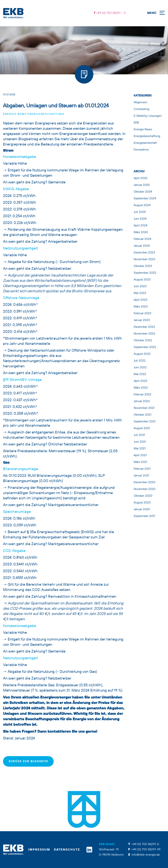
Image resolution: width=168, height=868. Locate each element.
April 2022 (141, 381)
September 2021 (145, 422)
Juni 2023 (140, 286)
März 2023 (141, 307)
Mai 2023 (140, 293)
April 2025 (141, 178)
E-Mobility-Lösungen (148, 116)
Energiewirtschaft (145, 143)
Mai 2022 (140, 374)
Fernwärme (141, 150)
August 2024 (142, 205)
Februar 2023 (142, 313)
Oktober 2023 (143, 266)
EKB (136, 123)
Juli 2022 (140, 361)
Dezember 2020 (144, 482)
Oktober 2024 (143, 192)
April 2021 (140, 455)
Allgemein (140, 102)
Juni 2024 (140, 219)
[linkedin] (89, 850)
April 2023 (141, 300)
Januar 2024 (142, 246)
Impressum (39, 850)
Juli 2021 (139, 435)
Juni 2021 (140, 442)
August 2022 (142, 354)
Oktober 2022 (143, 341)
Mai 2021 (140, 449)
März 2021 (140, 462)
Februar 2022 (142, 395)
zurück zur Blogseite (28, 761)
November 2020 (145, 489)
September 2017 (144, 516)
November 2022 (144, 334)
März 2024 (141, 232)
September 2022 (145, 347)
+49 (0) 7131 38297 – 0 (110, 13)
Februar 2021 (142, 469)
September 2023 (145, 273)
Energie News (15, 114)
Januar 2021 (141, 476)
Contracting (141, 109)
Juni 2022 (140, 368)
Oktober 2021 (142, 415)
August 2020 (142, 503)
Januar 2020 (142, 509)
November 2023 (144, 259)
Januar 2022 (142, 401)
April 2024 (141, 226)
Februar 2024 (142, 239)
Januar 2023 (142, 320)
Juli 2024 (140, 212)
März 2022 (141, 388)
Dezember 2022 (144, 327)
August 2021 (142, 428)
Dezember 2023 (144, 253)
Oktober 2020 (143, 496)
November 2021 (144, 408)
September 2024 (145, 199)
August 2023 (142, 280)
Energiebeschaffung (46, 114)
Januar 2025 (142, 185)
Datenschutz (67, 850)
